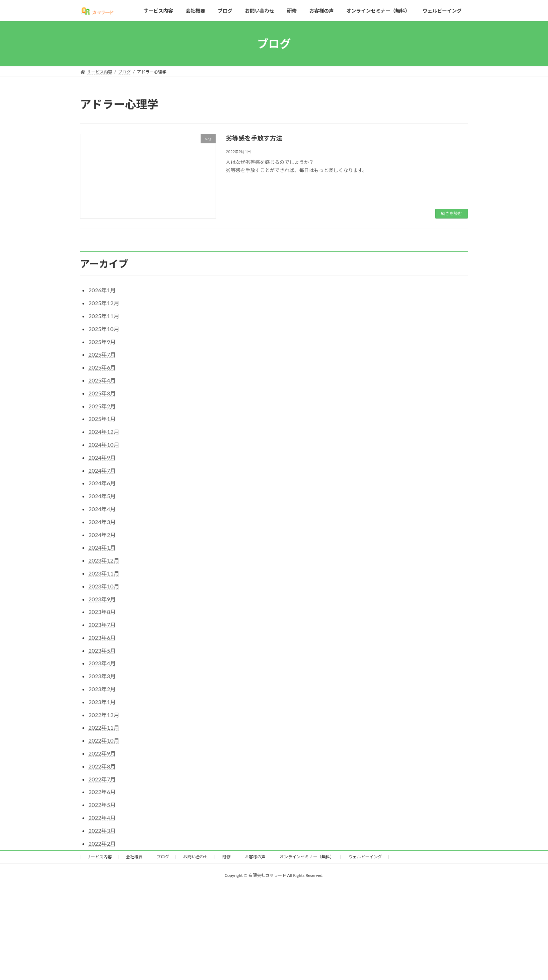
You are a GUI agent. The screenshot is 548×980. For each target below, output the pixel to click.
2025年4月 (102, 380)
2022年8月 (102, 766)
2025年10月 (104, 329)
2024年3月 (102, 522)
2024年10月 (104, 445)
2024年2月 (102, 535)
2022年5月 (102, 805)
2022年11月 (104, 727)
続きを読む (452, 213)
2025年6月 (102, 367)
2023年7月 (102, 625)
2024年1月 (102, 547)
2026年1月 (102, 290)
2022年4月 (102, 818)
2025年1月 (102, 419)
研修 (226, 857)
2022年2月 (102, 843)
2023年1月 (102, 702)
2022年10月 (104, 740)
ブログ (163, 857)
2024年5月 (102, 496)
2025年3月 (102, 393)
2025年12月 (104, 303)
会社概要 (134, 857)
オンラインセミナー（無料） (307, 857)
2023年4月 (102, 663)
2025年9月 (102, 342)
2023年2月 (102, 689)
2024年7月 (102, 470)
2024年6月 (102, 483)
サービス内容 (99, 857)
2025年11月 (104, 316)
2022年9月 (102, 753)
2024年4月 (102, 509)
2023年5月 (102, 650)
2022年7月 (102, 779)
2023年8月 (102, 612)
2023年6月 (102, 638)
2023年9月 (102, 599)
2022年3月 (102, 831)
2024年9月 (102, 457)
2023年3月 (102, 676)
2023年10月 (104, 586)
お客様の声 (255, 857)
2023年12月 (104, 560)
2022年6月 (102, 792)
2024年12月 (104, 432)
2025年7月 (102, 354)
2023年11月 (104, 573)
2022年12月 (104, 715)
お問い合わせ (196, 857)
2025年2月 (102, 406)
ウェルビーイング (365, 857)
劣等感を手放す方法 (254, 138)
